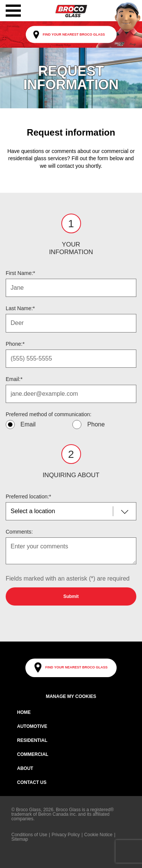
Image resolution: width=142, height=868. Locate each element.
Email (28, 424)
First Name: (20, 273)
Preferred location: (28, 496)
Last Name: (20, 308)
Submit (71, 596)
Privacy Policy (66, 835)
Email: (14, 379)
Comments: (19, 532)
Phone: (15, 344)
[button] (13, 11)
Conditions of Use (29, 835)
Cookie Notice (98, 835)
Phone (96, 424)
